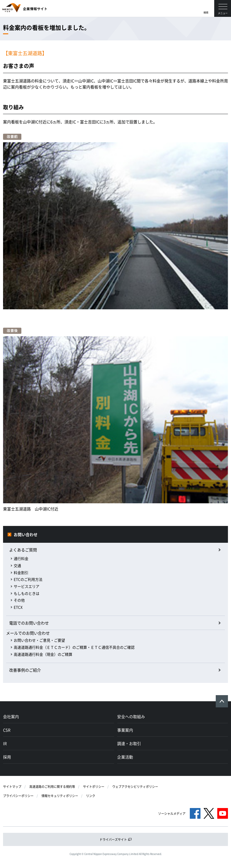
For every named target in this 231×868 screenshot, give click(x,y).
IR (5, 743)
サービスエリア (27, 587)
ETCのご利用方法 (28, 579)
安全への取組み (131, 716)
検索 (206, 13)
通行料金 (21, 559)
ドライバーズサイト (116, 839)
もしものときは (27, 594)
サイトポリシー (94, 786)
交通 (17, 566)
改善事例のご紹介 (25, 670)
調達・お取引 (129, 743)
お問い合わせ (26, 534)
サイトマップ (12, 786)
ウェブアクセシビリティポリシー (135, 786)
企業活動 (125, 757)
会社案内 (11, 716)
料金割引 (21, 573)
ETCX (18, 607)
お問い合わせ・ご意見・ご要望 (39, 640)
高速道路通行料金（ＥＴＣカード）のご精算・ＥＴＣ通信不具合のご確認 (74, 647)
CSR (7, 730)
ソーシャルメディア (172, 813)
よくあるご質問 (23, 550)
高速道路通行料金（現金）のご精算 (43, 654)
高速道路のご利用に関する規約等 (52, 786)
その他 (19, 600)
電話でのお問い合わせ (29, 623)
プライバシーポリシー (18, 796)
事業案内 (125, 730)
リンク (91, 796)
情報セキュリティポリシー (60, 796)
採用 (7, 757)
